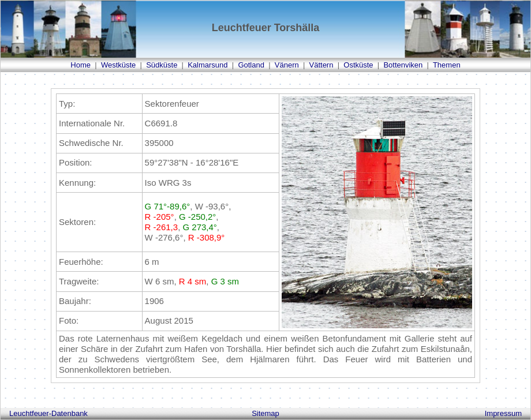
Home (81, 65)
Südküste (162, 65)
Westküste (118, 65)
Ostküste (358, 65)
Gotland (251, 65)
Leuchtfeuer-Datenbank (48, 413)
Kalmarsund (207, 65)
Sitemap (265, 413)
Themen (447, 65)
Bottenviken (403, 65)
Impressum (503, 413)
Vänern (287, 65)
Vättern (321, 65)
